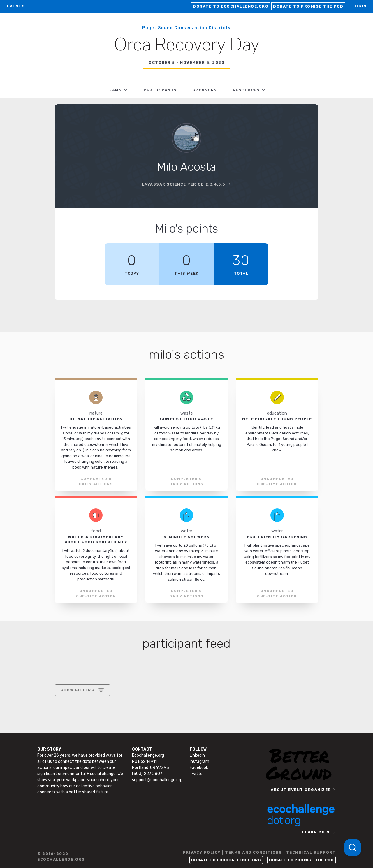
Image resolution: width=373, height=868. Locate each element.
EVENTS (16, 6)
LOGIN (359, 6)
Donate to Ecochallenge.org (231, 6)
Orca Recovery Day (187, 45)
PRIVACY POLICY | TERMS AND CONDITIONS (233, 852)
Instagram (199, 762)
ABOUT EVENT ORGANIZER (301, 790)
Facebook (199, 768)
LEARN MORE (317, 832)
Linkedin (197, 755)
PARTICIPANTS (160, 90)
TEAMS (114, 90)
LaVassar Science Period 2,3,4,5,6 (184, 184)
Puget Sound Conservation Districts (186, 28)
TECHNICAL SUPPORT (311, 852)
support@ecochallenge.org (157, 780)
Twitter (197, 774)
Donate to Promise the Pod (308, 6)
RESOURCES (246, 90)
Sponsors (205, 90)
